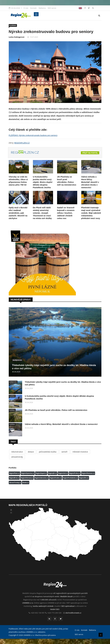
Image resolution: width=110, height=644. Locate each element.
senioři (64, 452)
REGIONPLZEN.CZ (22, 143)
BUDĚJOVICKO (17, 360)
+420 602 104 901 (38, 613)
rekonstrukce (17, 452)
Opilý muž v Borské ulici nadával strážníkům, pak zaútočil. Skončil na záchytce (18, 213)
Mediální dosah (66, 596)
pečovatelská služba (48, 452)
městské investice (80, 452)
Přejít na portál (90, 153)
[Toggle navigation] (36, 14)
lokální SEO (55, 609)
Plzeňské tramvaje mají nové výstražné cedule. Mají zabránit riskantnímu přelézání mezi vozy (91, 213)
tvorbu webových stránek (43, 606)
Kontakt (33, 8)
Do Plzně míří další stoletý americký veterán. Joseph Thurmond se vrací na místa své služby (42, 213)
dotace (31, 452)
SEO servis (52, 8)
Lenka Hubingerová (17, 37)
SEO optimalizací (68, 606)
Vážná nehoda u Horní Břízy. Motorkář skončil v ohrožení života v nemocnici (90, 182)
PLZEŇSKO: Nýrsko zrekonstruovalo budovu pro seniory (33, 135)
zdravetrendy (17, 457)
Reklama (42, 8)
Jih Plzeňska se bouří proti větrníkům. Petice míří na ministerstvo (56, 410)
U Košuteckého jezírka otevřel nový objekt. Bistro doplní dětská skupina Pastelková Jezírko (43, 182)
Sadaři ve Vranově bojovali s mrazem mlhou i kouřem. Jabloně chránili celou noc (66, 213)
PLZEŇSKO (13, 25)
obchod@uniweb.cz (73, 613)
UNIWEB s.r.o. (28, 603)
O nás (26, 8)
